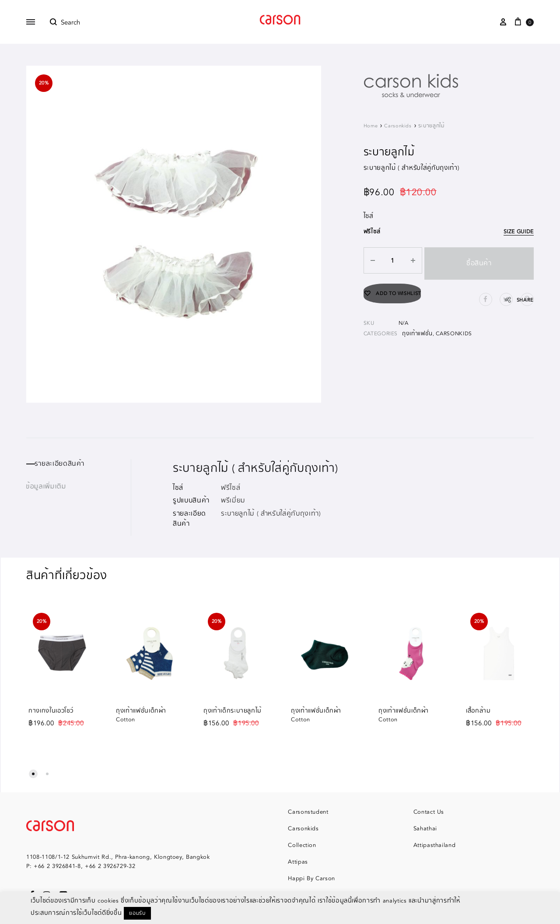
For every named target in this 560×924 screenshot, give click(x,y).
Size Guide (520, 232)
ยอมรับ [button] (137, 913)
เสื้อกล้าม (478, 711)
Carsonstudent (308, 812)
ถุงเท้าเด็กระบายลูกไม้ (233, 711)
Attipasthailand (435, 845)
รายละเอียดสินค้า (64, 464)
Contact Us (429, 812)
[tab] (79, 464)
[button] (33, 774)
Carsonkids (398, 126)
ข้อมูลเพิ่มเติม (47, 487)
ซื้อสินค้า (477, 260)
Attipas (298, 862)
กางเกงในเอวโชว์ (51, 711)
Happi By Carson (311, 878)
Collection (302, 845)
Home (371, 126)
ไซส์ (369, 216)
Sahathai (425, 829)
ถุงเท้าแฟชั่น (417, 328)
